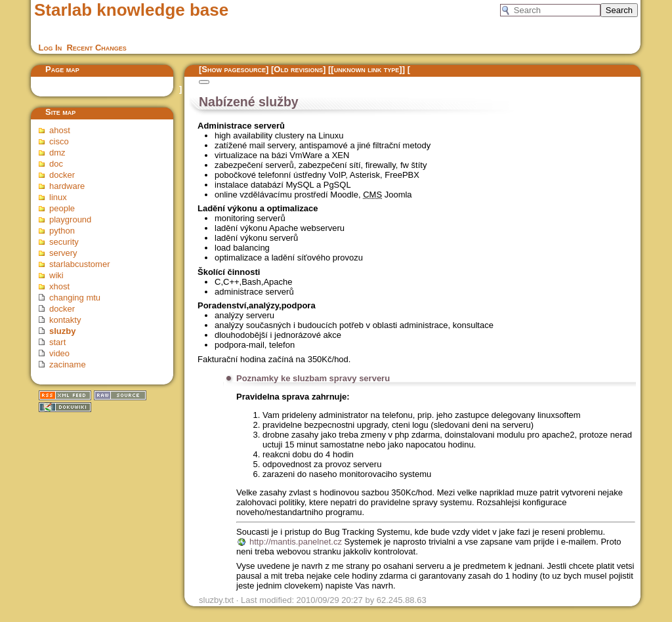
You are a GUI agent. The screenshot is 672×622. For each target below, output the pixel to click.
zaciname (68, 364)
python (62, 231)
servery (63, 253)
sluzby (62, 331)
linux (58, 197)
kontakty (65, 320)
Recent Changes (96, 48)
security (64, 242)
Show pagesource (234, 69)
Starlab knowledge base (131, 10)
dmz (57, 153)
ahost (60, 130)
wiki (56, 275)
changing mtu (75, 298)
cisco (59, 141)
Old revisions (298, 69)
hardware (67, 186)
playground (70, 219)
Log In (51, 48)
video (59, 353)
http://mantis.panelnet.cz (296, 542)
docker (62, 175)
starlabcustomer (79, 264)
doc (56, 164)
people (62, 208)
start (57, 342)
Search (619, 10)
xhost (59, 286)
